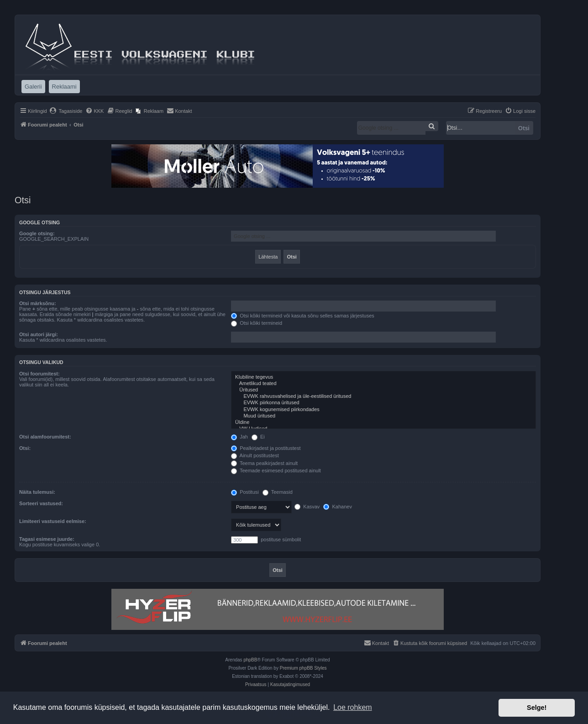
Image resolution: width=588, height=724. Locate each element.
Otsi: (25, 448)
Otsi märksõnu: (38, 303)
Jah (239, 437)
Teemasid (278, 492)
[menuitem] (66, 111)
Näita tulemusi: (37, 492)
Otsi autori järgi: (39, 334)
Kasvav (307, 507)
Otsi (524, 128)
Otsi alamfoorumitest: (45, 437)
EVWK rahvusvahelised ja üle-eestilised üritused (383, 396)
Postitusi (245, 492)
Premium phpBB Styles (303, 668)
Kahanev (337, 507)
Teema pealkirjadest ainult (264, 463)
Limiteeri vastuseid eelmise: (53, 521)
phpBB (250, 660)
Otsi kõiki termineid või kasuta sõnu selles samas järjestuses (303, 316)
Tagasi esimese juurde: (47, 539)
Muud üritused (383, 416)
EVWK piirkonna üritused (383, 403)
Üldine (383, 423)
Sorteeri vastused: (41, 503)
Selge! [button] (537, 708)
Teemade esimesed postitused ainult (276, 470)
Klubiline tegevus (383, 377)
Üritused (383, 390)
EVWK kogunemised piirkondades (383, 410)
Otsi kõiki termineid (257, 323)
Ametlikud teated (383, 384)
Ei (258, 437)
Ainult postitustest (255, 455)
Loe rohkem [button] (353, 707)
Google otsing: (37, 233)
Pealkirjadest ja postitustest (266, 448)
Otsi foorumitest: (39, 374)
